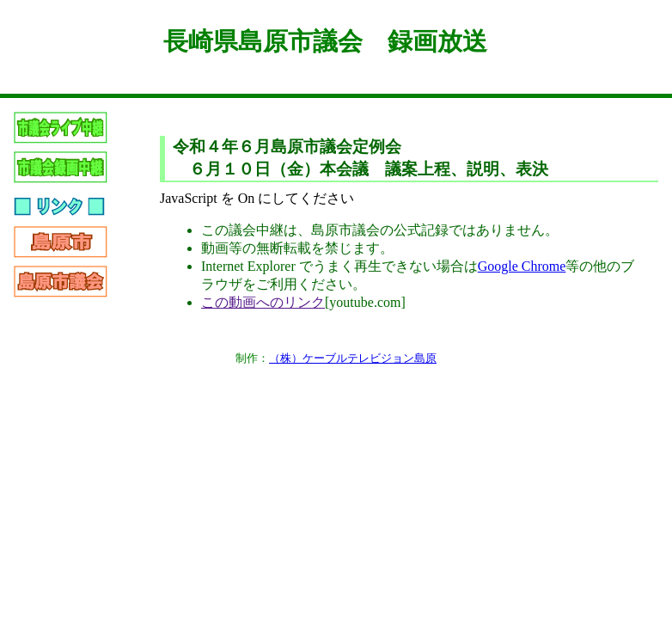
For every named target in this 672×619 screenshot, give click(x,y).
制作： (252, 358)
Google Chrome (522, 266)
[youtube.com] (365, 302)
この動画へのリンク (263, 302)
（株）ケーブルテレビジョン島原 (353, 358)
